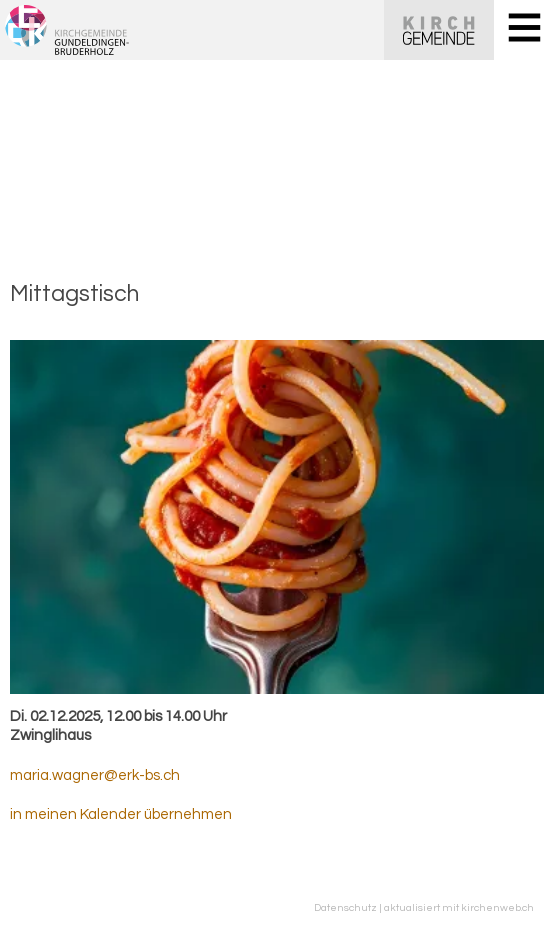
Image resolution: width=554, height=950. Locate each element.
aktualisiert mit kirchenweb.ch (459, 907)
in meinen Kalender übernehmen (121, 814)
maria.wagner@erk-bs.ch (95, 775)
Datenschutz (345, 907)
